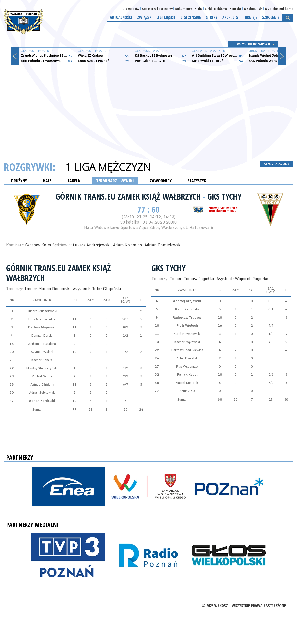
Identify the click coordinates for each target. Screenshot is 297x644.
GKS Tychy (224, 196)
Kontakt (235, 9)
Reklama (221, 9)
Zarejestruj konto (279, 9)
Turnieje (250, 17)
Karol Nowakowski (187, 334)
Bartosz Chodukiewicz (187, 350)
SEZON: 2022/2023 (277, 164)
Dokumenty (183, 9)
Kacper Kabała (42, 360)
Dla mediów (131, 9)
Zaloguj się (253, 9)
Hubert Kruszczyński (42, 311)
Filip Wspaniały (187, 366)
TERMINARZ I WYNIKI (115, 181)
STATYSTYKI (198, 181)
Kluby (198, 9)
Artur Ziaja (187, 391)
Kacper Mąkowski (187, 342)
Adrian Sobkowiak (42, 392)
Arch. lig (230, 17)
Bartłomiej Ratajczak (42, 344)
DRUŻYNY (19, 181)
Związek (144, 17)
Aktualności (121, 17)
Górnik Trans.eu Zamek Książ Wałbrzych (129, 196)
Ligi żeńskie (191, 17)
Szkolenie (271, 17)
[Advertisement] (149, 107)
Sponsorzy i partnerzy (157, 9)
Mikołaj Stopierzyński (42, 368)
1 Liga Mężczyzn (108, 167)
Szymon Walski (42, 352)
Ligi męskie (166, 17)
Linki (208, 9)
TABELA (74, 181)
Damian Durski (42, 335)
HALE (47, 181)
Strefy (212, 17)
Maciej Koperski (187, 383)
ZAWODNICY (161, 181)
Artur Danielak (187, 358)
